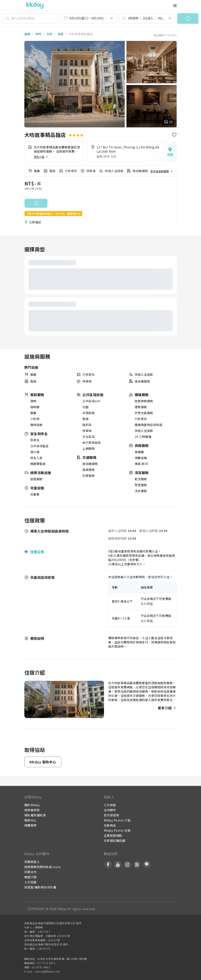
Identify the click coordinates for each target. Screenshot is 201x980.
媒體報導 (30, 825)
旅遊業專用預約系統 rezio (43, 867)
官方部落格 (112, 815)
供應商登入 (32, 862)
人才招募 (30, 882)
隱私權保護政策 (35, 815)
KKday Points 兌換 (117, 830)
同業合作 (30, 872)
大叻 (49, 34)
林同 (38, 34)
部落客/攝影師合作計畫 (40, 887)
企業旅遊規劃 (113, 835)
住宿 (60, 34)
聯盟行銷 (30, 877)
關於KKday (32, 805)
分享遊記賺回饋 (115, 841)
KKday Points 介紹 (117, 820)
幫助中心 (30, 820)
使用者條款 (32, 810)
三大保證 (110, 805)
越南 (27, 34)
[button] (188, 18)
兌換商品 (110, 825)
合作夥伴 (110, 810)
